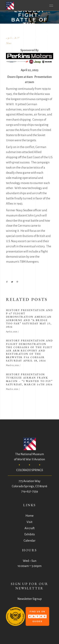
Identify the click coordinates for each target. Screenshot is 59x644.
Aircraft (30, 528)
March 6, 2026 (12, 389)
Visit (29, 522)
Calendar (30, 541)
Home (29, 516)
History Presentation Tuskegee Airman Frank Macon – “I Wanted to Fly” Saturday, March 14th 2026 (29, 379)
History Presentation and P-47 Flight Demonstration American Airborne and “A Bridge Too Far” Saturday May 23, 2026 (29, 318)
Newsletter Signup (30, 599)
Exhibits (30, 534)
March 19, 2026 (12, 365)
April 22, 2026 (12, 332)
